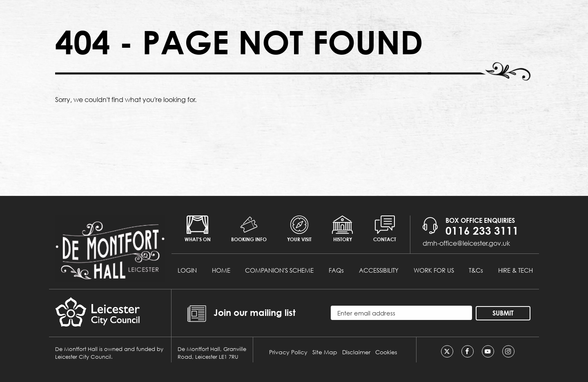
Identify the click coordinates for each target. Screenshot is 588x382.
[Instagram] (508, 351)
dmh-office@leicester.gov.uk (466, 243)
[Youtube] (488, 351)
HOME (221, 270)
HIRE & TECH (516, 270)
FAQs (336, 270)
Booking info (249, 229)
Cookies (386, 352)
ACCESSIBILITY (379, 270)
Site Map (325, 352)
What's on (198, 229)
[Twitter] (447, 351)
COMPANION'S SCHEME (279, 270)
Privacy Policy (288, 352)
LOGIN (187, 270)
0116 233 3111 (482, 231)
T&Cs (476, 270)
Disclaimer (356, 352)
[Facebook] (468, 351)
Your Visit (299, 229)
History (342, 229)
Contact (385, 229)
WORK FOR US (434, 270)
